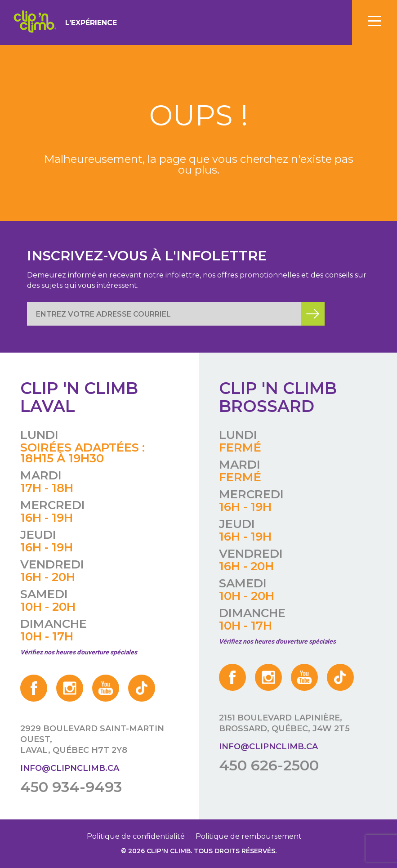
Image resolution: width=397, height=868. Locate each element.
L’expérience (91, 23)
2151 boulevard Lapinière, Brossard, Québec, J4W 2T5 (284, 723)
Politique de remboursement (249, 836)
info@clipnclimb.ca (70, 768)
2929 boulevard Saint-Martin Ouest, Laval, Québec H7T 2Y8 (92, 739)
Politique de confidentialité (136, 836)
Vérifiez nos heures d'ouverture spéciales (79, 652)
